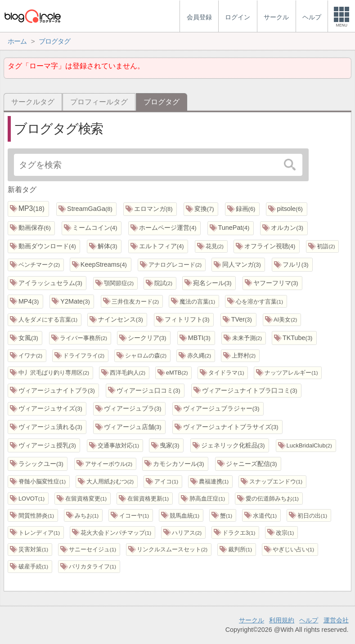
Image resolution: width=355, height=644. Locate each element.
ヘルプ (309, 620)
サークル (252, 620)
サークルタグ (33, 102)
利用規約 (282, 620)
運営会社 (336, 620)
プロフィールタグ (99, 102)
